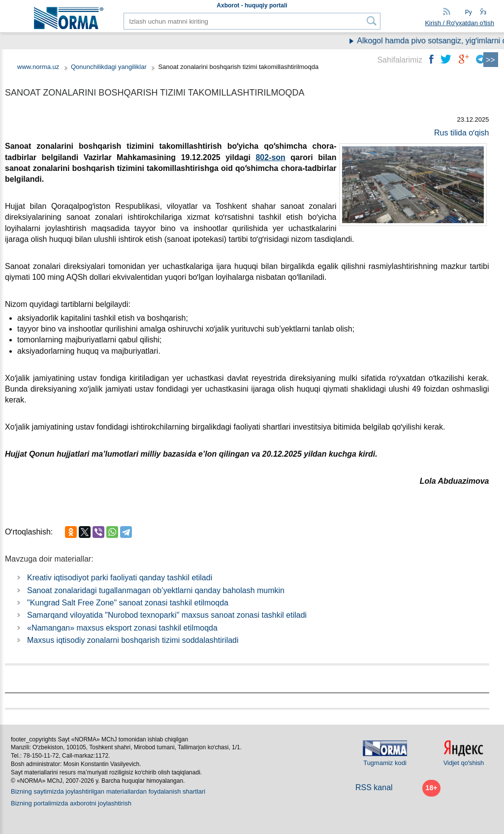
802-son (270, 157)
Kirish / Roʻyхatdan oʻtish (459, 23)
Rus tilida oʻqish (462, 133)
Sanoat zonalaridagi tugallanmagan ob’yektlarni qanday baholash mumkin (156, 590)
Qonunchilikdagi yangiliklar (110, 67)
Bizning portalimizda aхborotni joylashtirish (71, 803)
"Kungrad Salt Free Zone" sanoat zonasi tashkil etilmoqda (128, 603)
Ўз (483, 12)
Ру (469, 12)
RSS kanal (374, 787)
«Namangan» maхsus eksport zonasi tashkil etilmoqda (122, 628)
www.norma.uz (38, 67)
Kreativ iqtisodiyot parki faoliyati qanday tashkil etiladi (120, 578)
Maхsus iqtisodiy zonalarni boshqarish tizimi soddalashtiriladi (133, 640)
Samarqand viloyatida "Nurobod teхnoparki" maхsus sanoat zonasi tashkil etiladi (167, 615)
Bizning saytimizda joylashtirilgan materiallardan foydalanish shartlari (108, 791)
